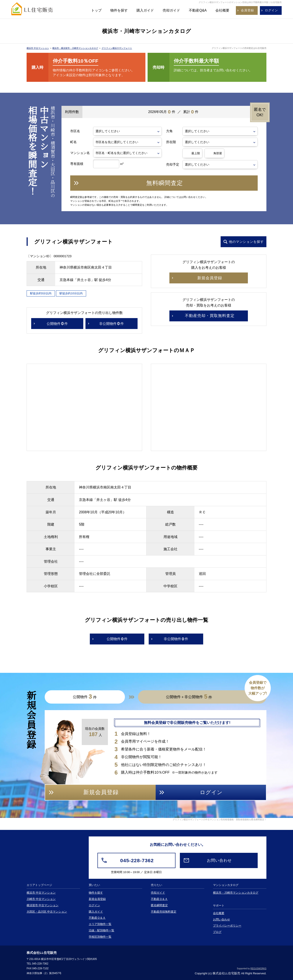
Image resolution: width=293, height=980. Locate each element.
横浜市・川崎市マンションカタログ (236, 893)
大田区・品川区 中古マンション (47, 912)
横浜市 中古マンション (38, 48)
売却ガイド (171, 10)
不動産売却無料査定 (164, 912)
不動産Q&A (198, 10)
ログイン (94, 905)
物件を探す (119, 10)
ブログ (217, 932)
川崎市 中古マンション (41, 899)
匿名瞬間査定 (159, 905)
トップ (96, 10)
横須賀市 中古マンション (43, 905)
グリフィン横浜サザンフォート (117, 48)
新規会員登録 (97, 899)
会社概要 (222, 10)
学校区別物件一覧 (100, 937)
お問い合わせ (221, 920)
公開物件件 (57, 324)
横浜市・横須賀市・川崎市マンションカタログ (75, 48)
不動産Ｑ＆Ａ (97, 918)
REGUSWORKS (258, 969)
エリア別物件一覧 (100, 924)
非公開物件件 (112, 324)
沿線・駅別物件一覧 (101, 930)
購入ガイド (145, 10)
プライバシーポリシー (227, 926)
